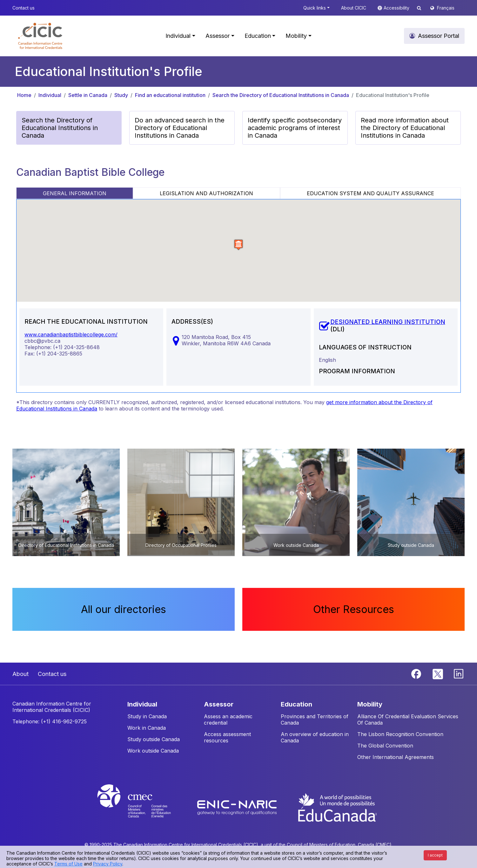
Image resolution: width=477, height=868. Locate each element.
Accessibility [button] (397, 8)
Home (24, 95)
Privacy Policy (108, 864)
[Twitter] (438, 673)
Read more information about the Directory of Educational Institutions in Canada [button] (405, 128)
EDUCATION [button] (296, 704)
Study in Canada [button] (147, 716)
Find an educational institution (170, 95)
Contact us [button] (24, 8)
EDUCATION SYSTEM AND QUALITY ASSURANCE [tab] (370, 193)
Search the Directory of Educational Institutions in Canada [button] (60, 128)
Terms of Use (68, 864)
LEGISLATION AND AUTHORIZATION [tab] (206, 193)
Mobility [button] (296, 36)
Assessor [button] (218, 36)
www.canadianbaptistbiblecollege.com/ (71, 334)
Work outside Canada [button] (153, 751)
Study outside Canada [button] (154, 739)
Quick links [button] (315, 8)
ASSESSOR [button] (219, 704)
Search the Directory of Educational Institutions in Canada (281, 95)
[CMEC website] (142, 807)
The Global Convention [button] (385, 746)
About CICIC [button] (354, 8)
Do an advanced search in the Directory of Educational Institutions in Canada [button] (180, 128)
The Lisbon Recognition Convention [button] (400, 734)
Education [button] (258, 36)
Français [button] (446, 8)
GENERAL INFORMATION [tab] (75, 193)
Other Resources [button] (354, 609)
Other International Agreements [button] (396, 757)
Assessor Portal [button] (439, 36)
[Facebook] (417, 673)
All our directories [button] (124, 609)
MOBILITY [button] (370, 704)
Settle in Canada (88, 95)
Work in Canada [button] (147, 728)
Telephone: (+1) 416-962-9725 (50, 721)
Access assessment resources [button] (227, 737)
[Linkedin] (459, 673)
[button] (40, 36)
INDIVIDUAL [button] (142, 704)
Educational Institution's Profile (393, 95)
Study (121, 95)
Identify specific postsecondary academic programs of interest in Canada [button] (295, 128)
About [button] (20, 674)
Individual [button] (178, 36)
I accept (435, 855)
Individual (50, 95)
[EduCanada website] (337, 807)
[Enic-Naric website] (238, 807)
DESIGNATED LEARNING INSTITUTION (388, 322)
